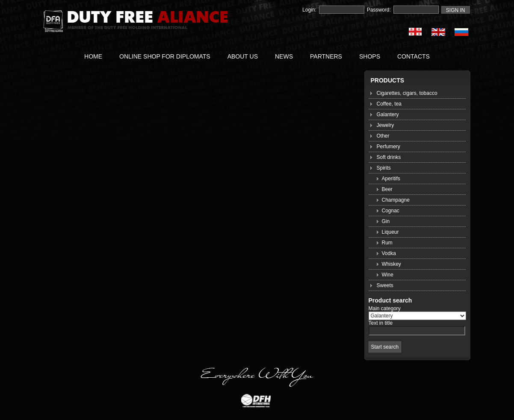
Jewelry (385, 125)
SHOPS (370, 56)
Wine (388, 275)
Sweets (385, 285)
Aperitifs (391, 179)
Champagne (396, 200)
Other (383, 136)
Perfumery (388, 147)
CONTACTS (414, 56)
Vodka (389, 253)
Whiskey (391, 264)
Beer (387, 189)
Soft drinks (389, 157)
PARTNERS (326, 56)
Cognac (391, 211)
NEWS (284, 56)
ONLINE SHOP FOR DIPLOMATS (165, 56)
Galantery (388, 115)
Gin (386, 221)
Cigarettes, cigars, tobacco (407, 93)
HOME (93, 56)
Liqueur (390, 232)
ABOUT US (243, 56)
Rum (387, 243)
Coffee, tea (389, 104)
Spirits (384, 168)
